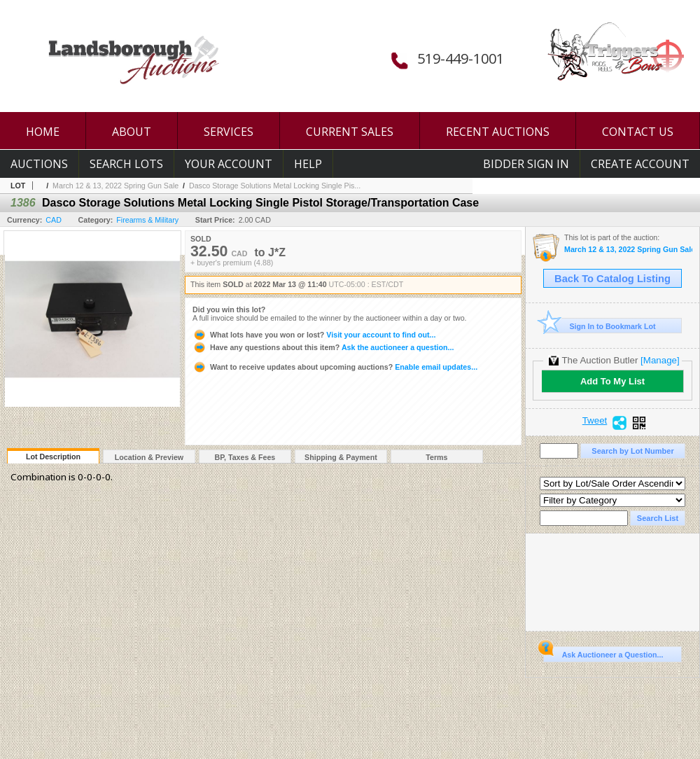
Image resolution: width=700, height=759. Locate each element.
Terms (436, 457)
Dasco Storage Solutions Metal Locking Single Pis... (275, 186)
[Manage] (660, 360)
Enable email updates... (335, 367)
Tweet (595, 421)
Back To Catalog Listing (612, 279)
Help (308, 164)
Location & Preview (149, 457)
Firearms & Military (147, 220)
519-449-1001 (461, 58)
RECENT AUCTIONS (498, 132)
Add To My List (612, 381)
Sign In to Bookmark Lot (600, 326)
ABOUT (132, 132)
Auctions (39, 164)
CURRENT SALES (350, 132)
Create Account (640, 164)
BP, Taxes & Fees (245, 457)
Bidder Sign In (526, 164)
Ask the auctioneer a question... (323, 347)
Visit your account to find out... (314, 335)
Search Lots (126, 164)
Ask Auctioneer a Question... (603, 653)
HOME (43, 132)
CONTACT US (638, 132)
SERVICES (229, 132)
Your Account (229, 164)
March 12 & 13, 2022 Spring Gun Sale (115, 186)
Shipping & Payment (341, 457)
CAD (54, 220)
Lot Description (53, 457)
